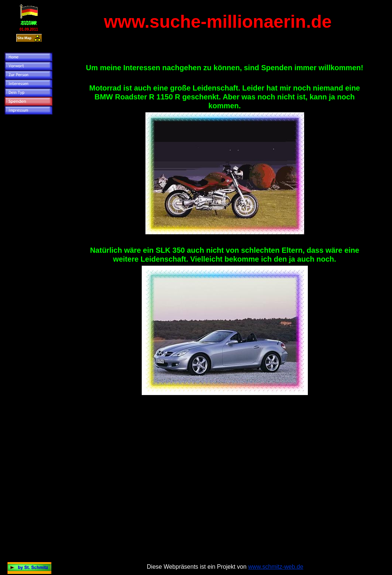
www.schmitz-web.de (276, 567)
